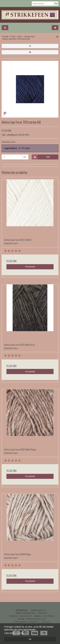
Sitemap (46, 622)
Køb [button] (41, 157)
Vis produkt (30, 267)
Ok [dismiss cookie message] (30, 639)
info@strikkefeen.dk (35, 619)
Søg (56, 3)
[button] (30, 46)
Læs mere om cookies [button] (16, 633)
